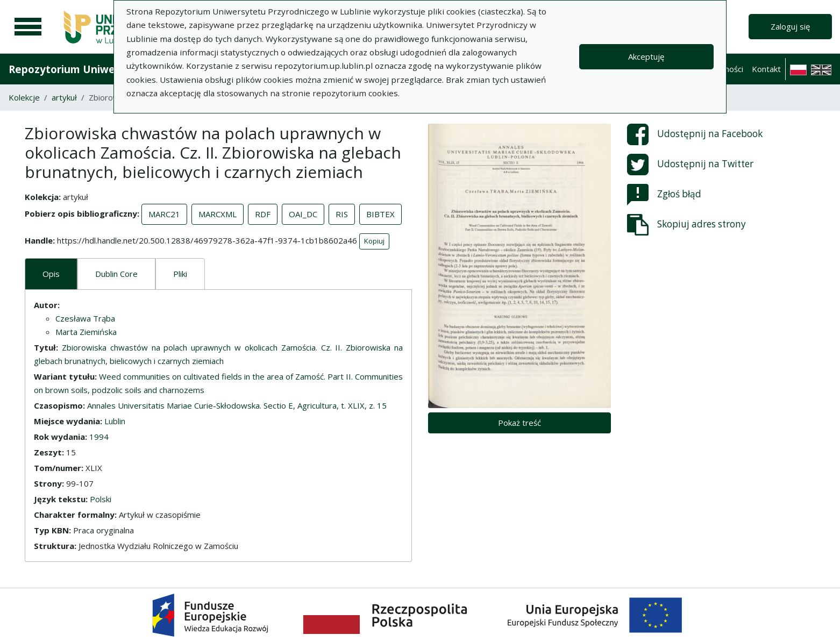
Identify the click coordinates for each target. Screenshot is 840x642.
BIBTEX (380, 214)
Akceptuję (646, 56)
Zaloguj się (790, 26)
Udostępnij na (695, 134)
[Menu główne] (28, 27)
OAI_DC (303, 214)
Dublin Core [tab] (116, 274)
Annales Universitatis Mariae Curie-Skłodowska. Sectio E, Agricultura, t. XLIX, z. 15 (237, 405)
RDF (263, 214)
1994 (99, 437)
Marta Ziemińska (86, 332)
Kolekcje (24, 97)
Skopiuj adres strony (686, 225)
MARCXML (218, 214)
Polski (101, 499)
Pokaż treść (519, 423)
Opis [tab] (51, 274)
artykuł (64, 97)
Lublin (115, 421)
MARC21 (164, 214)
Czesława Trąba (85, 318)
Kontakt (766, 69)
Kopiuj (374, 241)
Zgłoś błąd (664, 195)
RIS (342, 214)
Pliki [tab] (180, 274)
